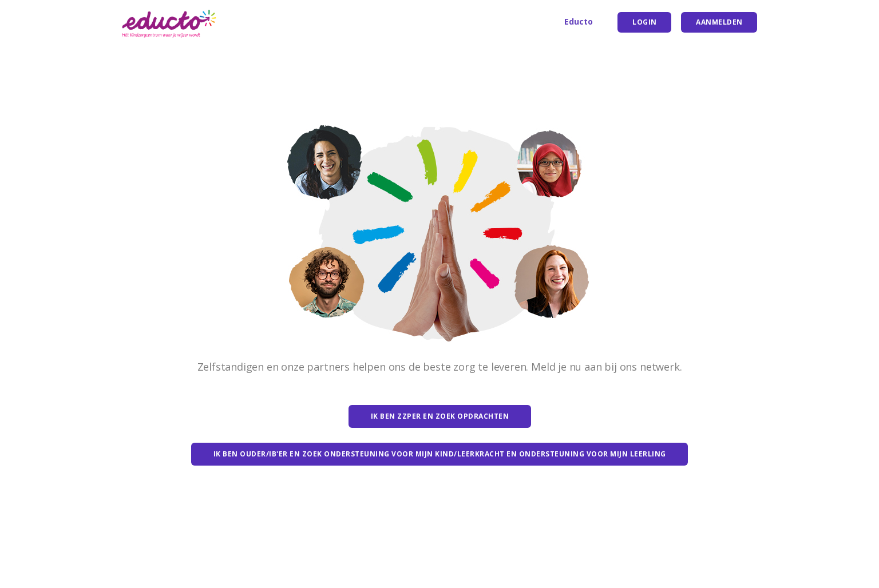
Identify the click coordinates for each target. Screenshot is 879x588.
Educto (579, 21)
